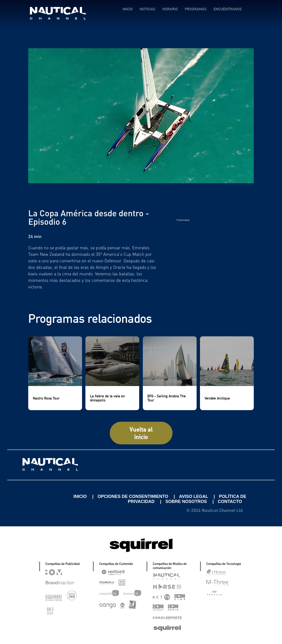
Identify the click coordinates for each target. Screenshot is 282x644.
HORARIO (170, 9)
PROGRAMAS (196, 9)
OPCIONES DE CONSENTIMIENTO (134, 496)
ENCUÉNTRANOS (228, 9)
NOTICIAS (148, 9)
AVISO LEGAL (194, 496)
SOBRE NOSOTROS (187, 502)
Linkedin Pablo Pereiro (42, 496)
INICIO (128, 9)
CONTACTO (230, 502)
